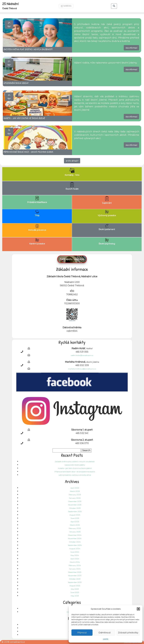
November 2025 (75, 505)
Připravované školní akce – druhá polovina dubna (75, 472)
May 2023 (75, 596)
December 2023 (75, 572)
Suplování (107, 200)
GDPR (106, 639)
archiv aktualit (72, 161)
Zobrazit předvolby (128, 633)
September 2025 (75, 511)
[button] (138, 609)
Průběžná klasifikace (37, 200)
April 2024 (75, 559)
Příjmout (82, 633)
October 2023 (75, 579)
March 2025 (75, 525)
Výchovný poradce (107, 213)
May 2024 (75, 555)
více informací (131, 48)
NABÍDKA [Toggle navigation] (66, 6)
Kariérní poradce (37, 242)
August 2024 (75, 549)
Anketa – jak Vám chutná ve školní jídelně (75, 468)
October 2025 (75, 508)
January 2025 (75, 532)
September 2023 (75, 582)
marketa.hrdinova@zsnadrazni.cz (82, 369)
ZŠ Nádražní (10, 6)
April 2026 (75, 488)
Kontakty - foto (72, 172)
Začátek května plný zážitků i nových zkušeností (75, 461)
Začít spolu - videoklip (72, 259)
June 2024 (75, 552)
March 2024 (75, 562)
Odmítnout (105, 633)
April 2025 (75, 522)
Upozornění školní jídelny (75, 465)
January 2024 (75, 569)
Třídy (37, 213)
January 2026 (75, 498)
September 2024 (75, 545)
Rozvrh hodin (72, 186)
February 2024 (75, 565)
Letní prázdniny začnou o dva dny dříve (75, 475)
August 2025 (75, 515)
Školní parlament (107, 227)
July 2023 (75, 589)
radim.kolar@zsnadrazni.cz (82, 355)
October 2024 (75, 542)
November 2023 (75, 576)
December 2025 (75, 501)
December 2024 (75, 535)
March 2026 (75, 491)
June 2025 (75, 518)
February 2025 (75, 528)
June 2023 (75, 592)
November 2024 (75, 538)
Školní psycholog (107, 242)
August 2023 (75, 586)
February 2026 (75, 495)
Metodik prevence (37, 228)
